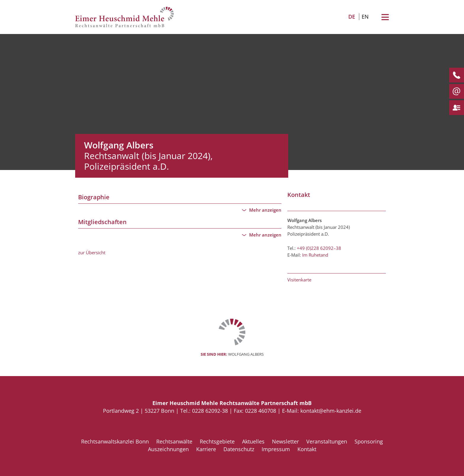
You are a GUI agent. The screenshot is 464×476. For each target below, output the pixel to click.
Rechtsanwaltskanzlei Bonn (115, 441)
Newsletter (285, 441)
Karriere (206, 449)
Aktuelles (253, 441)
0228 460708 (261, 411)
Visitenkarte (299, 280)
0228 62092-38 (211, 411)
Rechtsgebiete (217, 441)
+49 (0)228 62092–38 (319, 248)
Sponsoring (369, 441)
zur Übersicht (92, 252)
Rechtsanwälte (174, 441)
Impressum (276, 449)
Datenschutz (239, 449)
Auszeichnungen (168, 449)
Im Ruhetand (315, 255)
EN (365, 17)
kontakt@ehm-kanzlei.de (331, 411)
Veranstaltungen (327, 441)
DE (352, 17)
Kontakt (307, 449)
